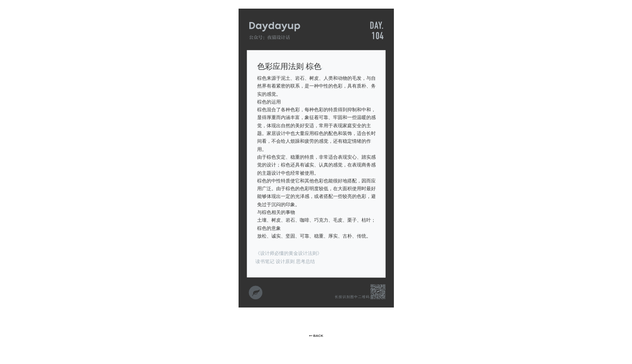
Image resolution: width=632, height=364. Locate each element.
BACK (316, 336)
